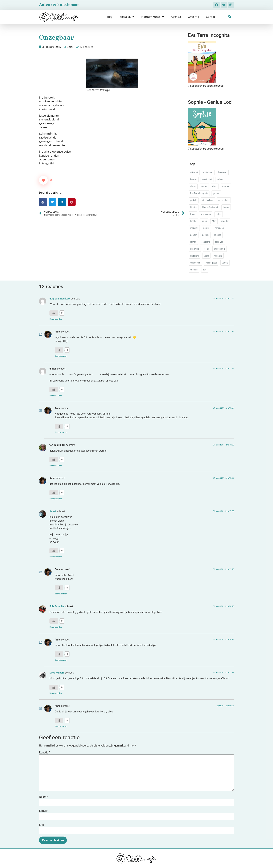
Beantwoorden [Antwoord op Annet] (56, 557)
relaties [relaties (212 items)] (218, 235)
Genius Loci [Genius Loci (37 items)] (208, 200)
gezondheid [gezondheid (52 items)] (224, 200)
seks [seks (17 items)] (207, 249)
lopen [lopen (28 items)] (204, 221)
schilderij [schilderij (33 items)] (206, 242)
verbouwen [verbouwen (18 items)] (195, 263)
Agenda (176, 17)
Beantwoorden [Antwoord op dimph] (56, 396)
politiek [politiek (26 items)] (206, 235)
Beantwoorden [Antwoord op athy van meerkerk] (56, 319)
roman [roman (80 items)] (193, 242)
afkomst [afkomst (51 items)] (194, 172)
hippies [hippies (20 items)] (194, 207)
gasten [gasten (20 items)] (216, 193)
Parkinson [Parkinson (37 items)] (219, 228)
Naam (44, 797)
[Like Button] (43, 180)
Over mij (193, 17)
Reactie (45, 753)
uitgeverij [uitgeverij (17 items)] (194, 256)
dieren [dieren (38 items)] (193, 186)
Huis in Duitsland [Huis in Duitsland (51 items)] (210, 207)
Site (41, 825)
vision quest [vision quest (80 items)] (211, 263)
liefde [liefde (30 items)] (219, 214)
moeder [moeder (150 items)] (225, 221)
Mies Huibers (57, 673)
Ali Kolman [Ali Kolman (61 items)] (208, 172)
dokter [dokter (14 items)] (204, 186)
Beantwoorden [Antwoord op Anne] (61, 356)
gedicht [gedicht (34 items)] (194, 200)
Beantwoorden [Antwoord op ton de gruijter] (56, 466)
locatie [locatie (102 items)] (193, 221)
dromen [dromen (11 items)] (226, 186)
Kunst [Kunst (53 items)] (193, 214)
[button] (230, 17)
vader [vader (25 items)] (206, 256)
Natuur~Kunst (153, 17)
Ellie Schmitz (57, 607)
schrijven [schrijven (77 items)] (219, 242)
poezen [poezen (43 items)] (194, 235)
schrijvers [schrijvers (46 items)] (195, 249)
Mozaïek (127, 17)
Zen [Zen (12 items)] (205, 270)
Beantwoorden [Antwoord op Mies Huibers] (56, 693)
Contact (211, 17)
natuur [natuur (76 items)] (206, 228)
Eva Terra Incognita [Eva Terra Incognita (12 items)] (199, 193)
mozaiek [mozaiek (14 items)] (194, 228)
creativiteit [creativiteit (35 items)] (207, 179)
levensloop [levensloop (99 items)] (206, 214)
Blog (109, 17)
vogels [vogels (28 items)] (225, 263)
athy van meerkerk (60, 299)
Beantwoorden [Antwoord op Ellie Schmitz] (56, 627)
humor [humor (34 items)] (226, 207)
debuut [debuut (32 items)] (220, 179)
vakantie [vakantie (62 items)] (218, 256)
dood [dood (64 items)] (215, 186)
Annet (53, 511)
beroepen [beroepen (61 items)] (223, 172)
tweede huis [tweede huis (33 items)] (220, 249)
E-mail (44, 811)
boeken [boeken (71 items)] (194, 179)
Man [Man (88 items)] (214, 221)
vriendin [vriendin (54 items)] (194, 270)
